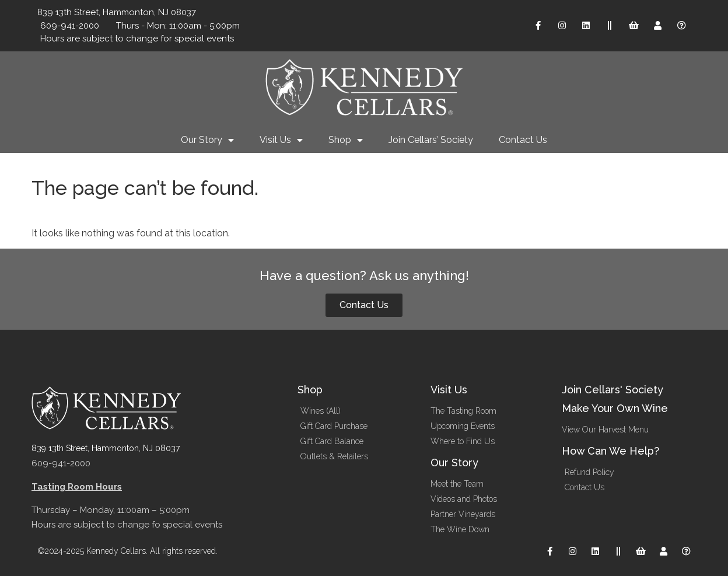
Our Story (207, 140)
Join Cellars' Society (612, 390)
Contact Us (523, 140)
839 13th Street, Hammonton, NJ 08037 (106, 448)
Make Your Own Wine (615, 408)
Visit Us (281, 140)
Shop (346, 140)
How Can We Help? (610, 451)
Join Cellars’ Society (431, 140)
